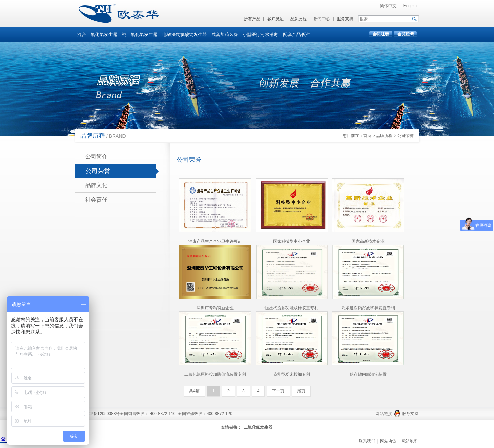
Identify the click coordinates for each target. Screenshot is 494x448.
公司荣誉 (405, 136)
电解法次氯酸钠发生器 (185, 34)
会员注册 (381, 34)
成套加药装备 (225, 34)
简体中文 (388, 6)
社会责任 (96, 200)
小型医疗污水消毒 (260, 34)
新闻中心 (322, 19)
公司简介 (96, 156)
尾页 (301, 391)
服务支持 (345, 19)
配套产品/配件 (297, 34)
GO (414, 19)
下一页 (278, 391)
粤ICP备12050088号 (101, 414)
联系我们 (367, 441)
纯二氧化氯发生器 (140, 34)
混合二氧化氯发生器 (97, 34)
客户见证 (275, 19)
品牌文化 (96, 185)
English (410, 6)
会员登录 (405, 34)
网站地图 (410, 441)
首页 (367, 136)
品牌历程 (298, 19)
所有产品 (252, 19)
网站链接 (384, 414)
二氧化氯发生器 (258, 427)
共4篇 (194, 391)
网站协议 (388, 441)
